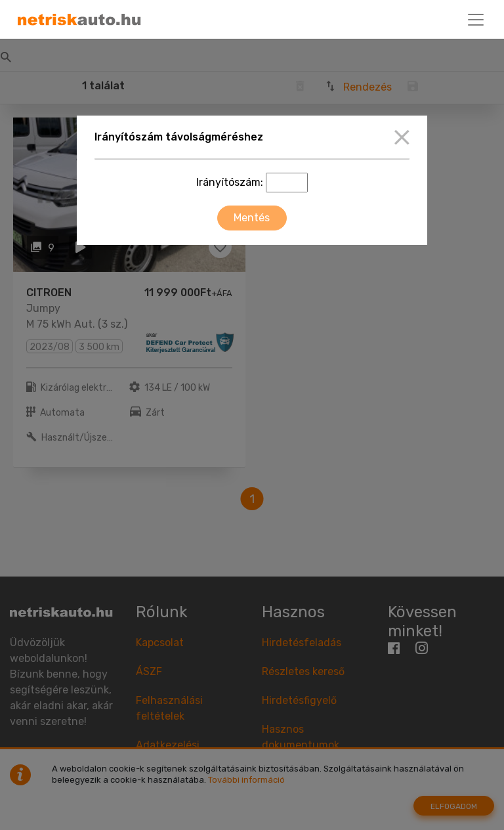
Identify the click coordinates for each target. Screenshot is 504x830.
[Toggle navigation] (476, 20)
